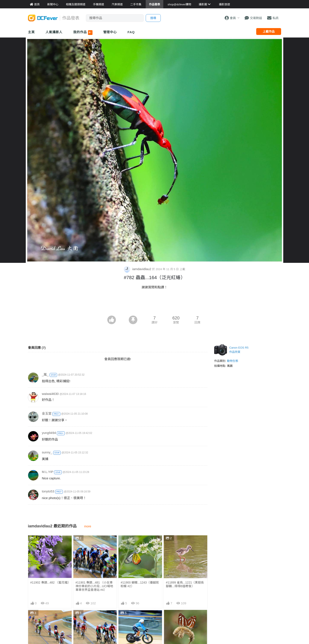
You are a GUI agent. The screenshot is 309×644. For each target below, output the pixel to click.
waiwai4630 (50, 394)
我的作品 (83, 33)
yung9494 (49, 433)
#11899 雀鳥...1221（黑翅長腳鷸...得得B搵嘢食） (185, 584)
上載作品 (269, 32)
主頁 (31, 32)
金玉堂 (47, 413)
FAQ (131, 32)
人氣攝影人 (54, 32)
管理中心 (110, 32)
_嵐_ (45, 374)
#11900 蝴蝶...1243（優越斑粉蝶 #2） (140, 584)
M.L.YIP (48, 472)
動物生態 (233, 361)
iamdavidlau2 (138, 269)
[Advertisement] (154, 304)
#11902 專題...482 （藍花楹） (50, 582)
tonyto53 (48, 491)
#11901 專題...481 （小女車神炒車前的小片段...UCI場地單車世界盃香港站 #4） (94, 586)
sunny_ (47, 452)
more (88, 526)
